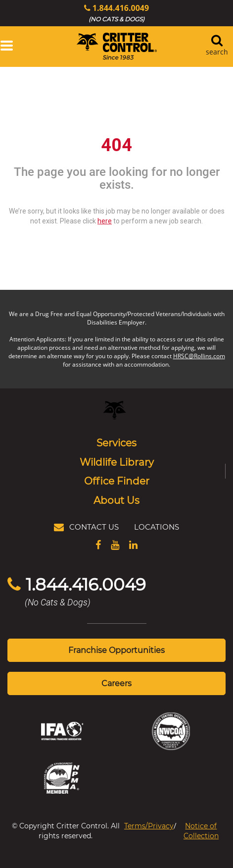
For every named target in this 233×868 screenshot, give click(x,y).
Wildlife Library (117, 462)
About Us (116, 500)
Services (116, 442)
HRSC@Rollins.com (199, 356)
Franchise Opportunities (116, 650)
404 (116, 145)
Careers (116, 683)
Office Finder (117, 481)
